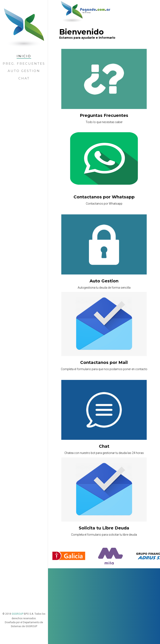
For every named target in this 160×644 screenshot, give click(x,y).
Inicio (24, 56)
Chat (24, 78)
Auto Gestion (24, 71)
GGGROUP (18, 579)
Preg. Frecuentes (24, 64)
